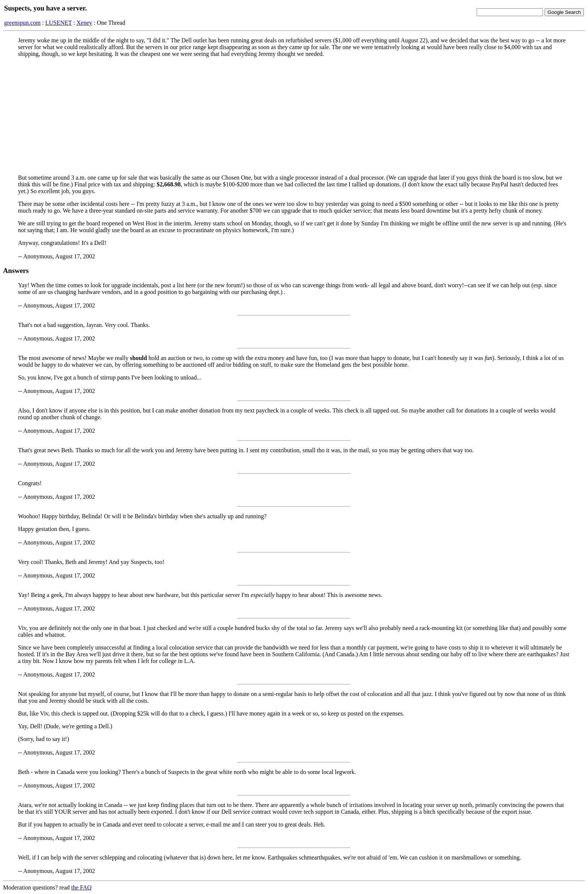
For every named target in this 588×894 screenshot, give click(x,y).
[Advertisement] (294, 116)
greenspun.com (22, 23)
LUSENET (59, 23)
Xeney (84, 23)
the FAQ (81, 887)
